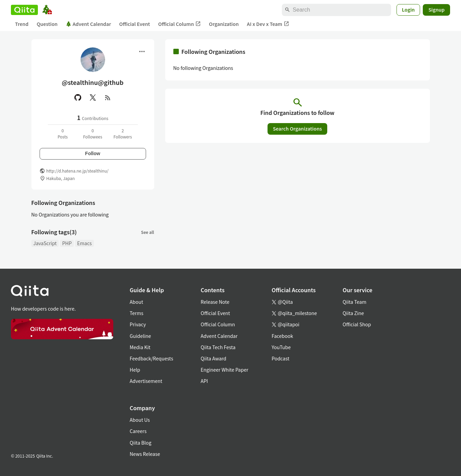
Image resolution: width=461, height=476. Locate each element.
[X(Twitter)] (93, 98)
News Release (145, 454)
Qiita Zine (353, 313)
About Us (140, 420)
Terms (136, 313)
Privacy (138, 324)
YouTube (281, 347)
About (136, 302)
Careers (138, 431)
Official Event (134, 24)
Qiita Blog (141, 443)
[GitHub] (78, 98)
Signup (436, 10)
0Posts (63, 133)
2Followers (123, 133)
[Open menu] (142, 51)
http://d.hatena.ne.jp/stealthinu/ (77, 171)
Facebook (282, 336)
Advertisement (146, 381)
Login (408, 10)
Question (47, 24)
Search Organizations (298, 129)
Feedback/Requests (152, 358)
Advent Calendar (89, 24)
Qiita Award (213, 358)
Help (135, 370)
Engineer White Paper (225, 370)
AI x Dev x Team (268, 24)
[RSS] (108, 98)
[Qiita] (24, 10)
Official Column (180, 24)
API (204, 381)
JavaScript (45, 243)
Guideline (140, 336)
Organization (224, 24)
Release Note (215, 302)
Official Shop (357, 324)
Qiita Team (355, 302)
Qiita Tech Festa (218, 347)
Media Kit (140, 347)
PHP (67, 243)
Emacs (84, 243)
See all (147, 232)
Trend (22, 24)
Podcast (280, 358)
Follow (92, 153)
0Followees (92, 133)
